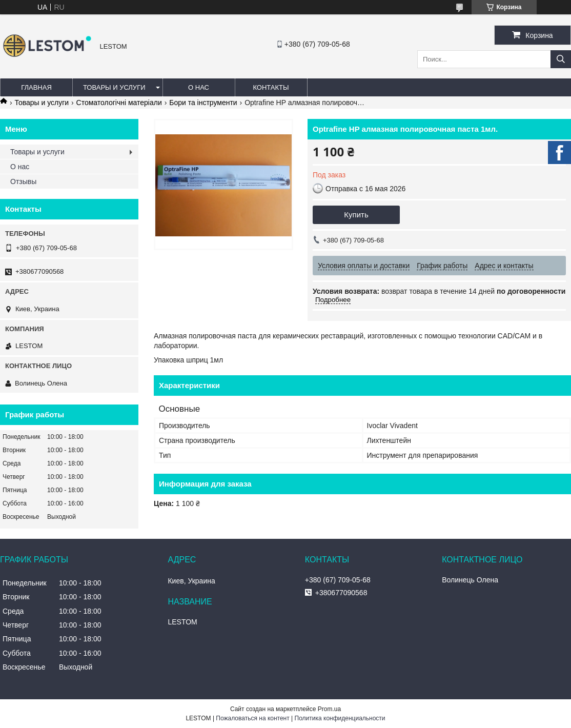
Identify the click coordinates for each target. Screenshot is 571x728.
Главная (36, 87)
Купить (356, 215)
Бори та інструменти (203, 103)
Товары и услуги (114, 87)
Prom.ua (329, 709)
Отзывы (23, 181)
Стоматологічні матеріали (119, 103)
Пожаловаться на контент (252, 718)
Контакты (271, 87)
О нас (199, 87)
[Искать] (561, 59)
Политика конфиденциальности (340, 718)
